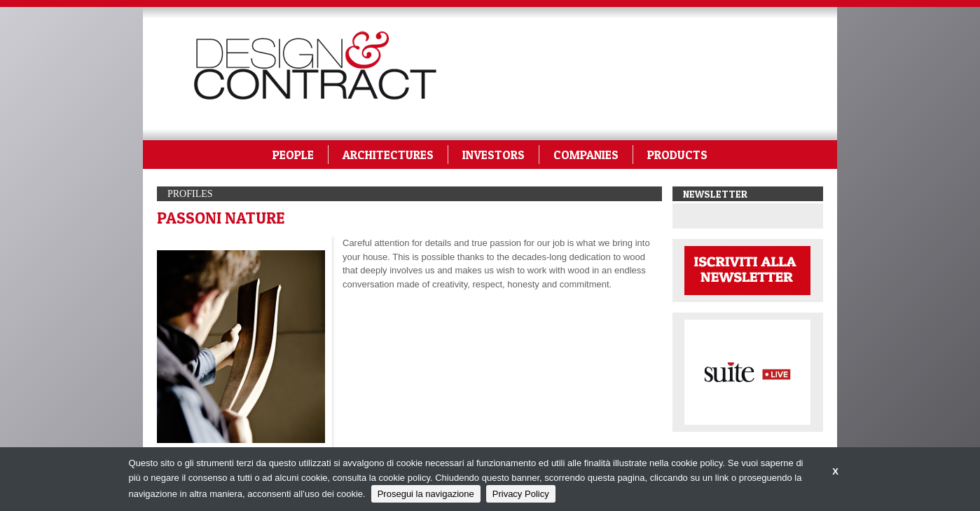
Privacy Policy (521, 494)
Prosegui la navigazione (426, 494)
